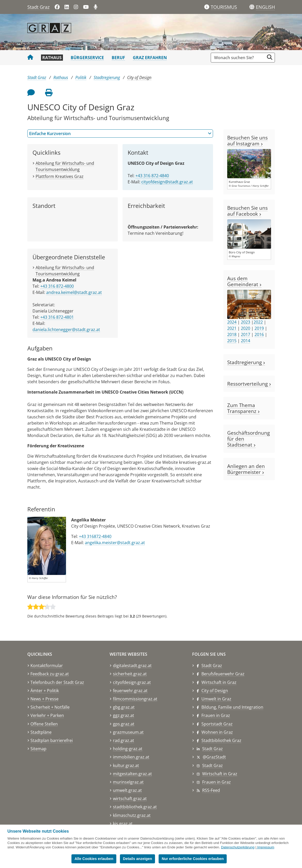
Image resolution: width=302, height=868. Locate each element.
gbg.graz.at (124, 707)
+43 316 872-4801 (57, 317)
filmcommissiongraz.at (135, 699)
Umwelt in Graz (216, 699)
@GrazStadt (214, 757)
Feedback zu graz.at (50, 674)
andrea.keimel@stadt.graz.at (74, 292)
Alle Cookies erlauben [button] (94, 859)
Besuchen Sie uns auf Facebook (247, 211)
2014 (246, 341)
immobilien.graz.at (131, 757)
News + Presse (44, 699)
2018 (232, 334)
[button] (265, 7)
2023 (246, 322)
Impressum (266, 847)
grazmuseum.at (128, 732)
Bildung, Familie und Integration (232, 707)
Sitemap (38, 749)
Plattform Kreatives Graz (60, 176)
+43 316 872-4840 (152, 176)
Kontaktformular (47, 666)
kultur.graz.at (126, 765)
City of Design (139, 77)
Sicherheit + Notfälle (50, 707)
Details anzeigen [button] (138, 859)
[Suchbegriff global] (239, 58)
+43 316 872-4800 (57, 286)
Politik (81, 77)
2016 (259, 334)
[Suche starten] (270, 57)
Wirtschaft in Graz (219, 682)
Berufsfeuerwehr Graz (223, 674)
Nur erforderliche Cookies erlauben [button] (193, 859)
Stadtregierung (107, 77)
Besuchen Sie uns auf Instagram (247, 140)
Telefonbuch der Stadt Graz (57, 682)
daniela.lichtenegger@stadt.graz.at (66, 330)
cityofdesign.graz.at (132, 682)
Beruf (118, 58)
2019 (259, 328)
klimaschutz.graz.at (132, 815)
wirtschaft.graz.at (130, 799)
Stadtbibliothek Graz (221, 740)
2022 (258, 322)
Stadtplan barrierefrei (52, 740)
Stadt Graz (38, 7)
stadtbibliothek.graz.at (135, 807)
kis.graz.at (123, 824)
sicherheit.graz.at (130, 674)
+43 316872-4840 (95, 536)
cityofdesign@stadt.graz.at (167, 182)
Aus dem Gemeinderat (244, 281)
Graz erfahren (150, 58)
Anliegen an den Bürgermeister (246, 469)
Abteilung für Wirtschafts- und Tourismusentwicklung (65, 271)
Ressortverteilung (249, 384)
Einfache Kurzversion (120, 134)
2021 (232, 328)
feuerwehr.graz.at (130, 691)
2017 (246, 334)
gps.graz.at (124, 724)
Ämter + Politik (45, 691)
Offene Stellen (44, 724)
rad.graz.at (124, 740)
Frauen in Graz (216, 715)
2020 (246, 328)
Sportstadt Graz (217, 724)
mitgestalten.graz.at (132, 774)
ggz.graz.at (124, 715)
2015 (232, 341)
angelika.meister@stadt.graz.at (115, 543)
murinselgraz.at (128, 782)
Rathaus (52, 58)
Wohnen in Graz (217, 732)
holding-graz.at (128, 749)
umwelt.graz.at (127, 790)
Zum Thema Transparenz (243, 408)
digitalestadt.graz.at (132, 666)
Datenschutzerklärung (238, 847)
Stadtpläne (41, 732)
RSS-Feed (211, 790)
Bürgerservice (87, 58)
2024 (232, 322)
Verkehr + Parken (47, 715)
